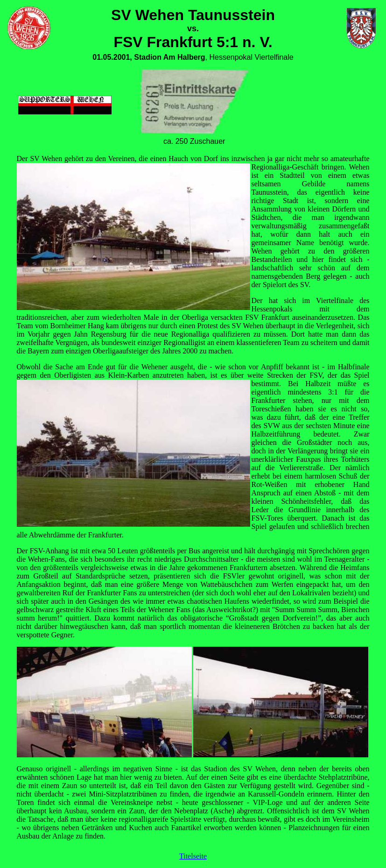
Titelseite (193, 856)
